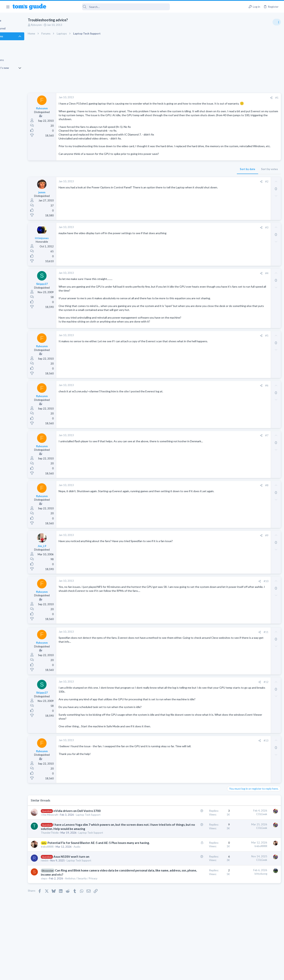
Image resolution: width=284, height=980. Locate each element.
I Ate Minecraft (67, 838)
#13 (202, 764)
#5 (203, 355)
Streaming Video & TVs (241, 263)
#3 (203, 239)
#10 (202, 600)
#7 (203, 455)
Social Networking (238, 347)
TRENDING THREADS (234, 213)
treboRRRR (65, 878)
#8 (203, 505)
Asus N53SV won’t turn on (89, 888)
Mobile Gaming (237, 366)
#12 (202, 701)
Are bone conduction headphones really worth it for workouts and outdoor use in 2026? (253, 226)
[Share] (207, 98)
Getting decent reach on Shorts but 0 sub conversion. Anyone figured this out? (254, 332)
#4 (203, 285)
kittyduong (197, 905)
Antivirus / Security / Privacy (99, 914)
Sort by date (184, 181)
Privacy (152, 974)
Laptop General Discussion (243, 321)
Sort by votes (206, 181)
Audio (95, 878)
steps (62, 914)
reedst (62, 892)
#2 (203, 193)
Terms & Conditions (179, 974)
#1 (213, 98)
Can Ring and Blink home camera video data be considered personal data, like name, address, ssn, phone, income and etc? (97, 906)
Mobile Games (244, 355)
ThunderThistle (67, 860)
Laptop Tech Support (106, 838)
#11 (202, 651)
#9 (203, 555)
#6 (203, 405)
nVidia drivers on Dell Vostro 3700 (95, 834)
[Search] (111, 7)
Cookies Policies (127, 974)
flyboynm (54, 25)
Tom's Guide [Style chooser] (252, 947)
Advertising (99, 974)
